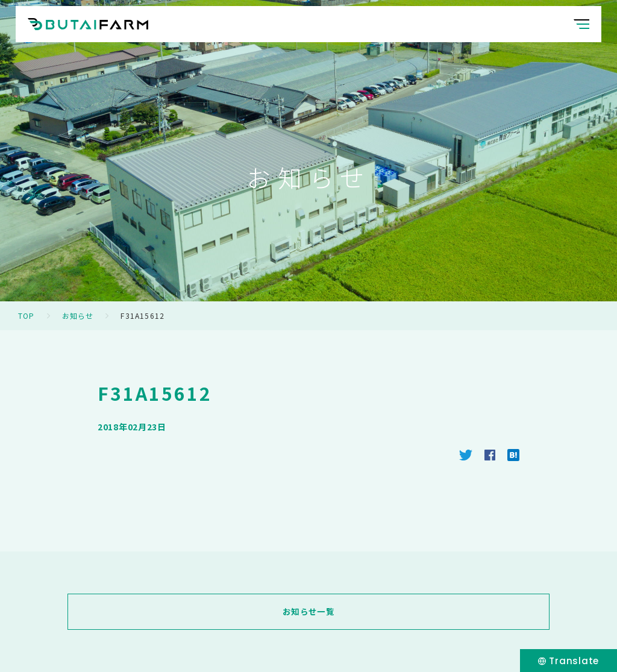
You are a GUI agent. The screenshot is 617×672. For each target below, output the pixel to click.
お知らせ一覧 (308, 612)
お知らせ (78, 316)
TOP (27, 316)
